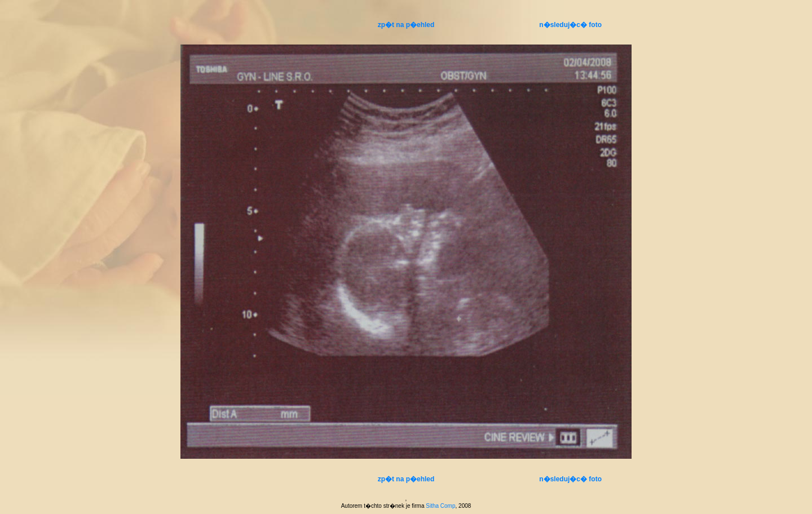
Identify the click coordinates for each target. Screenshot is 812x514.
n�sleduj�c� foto (570, 25)
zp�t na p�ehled (406, 25)
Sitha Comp (440, 506)
